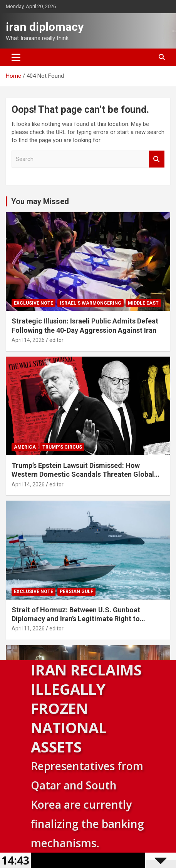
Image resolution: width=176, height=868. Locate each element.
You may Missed (40, 201)
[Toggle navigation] (16, 57)
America (25, 447)
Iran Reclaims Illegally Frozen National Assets (86, 708)
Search (157, 159)
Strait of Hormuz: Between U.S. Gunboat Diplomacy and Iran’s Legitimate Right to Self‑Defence (76, 619)
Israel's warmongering (91, 303)
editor (56, 340)
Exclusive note (34, 303)
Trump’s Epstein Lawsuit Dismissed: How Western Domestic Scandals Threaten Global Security (83, 474)
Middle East (143, 303)
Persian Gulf (76, 592)
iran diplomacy (45, 27)
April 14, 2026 (28, 340)
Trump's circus (62, 447)
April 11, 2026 (28, 628)
